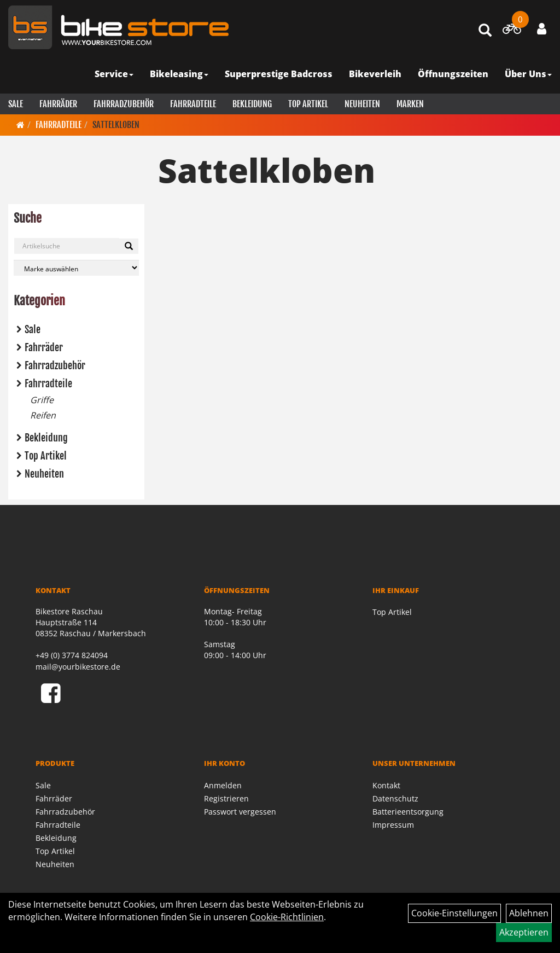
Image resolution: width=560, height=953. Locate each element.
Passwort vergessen (240, 812)
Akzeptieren (524, 932)
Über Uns (528, 74)
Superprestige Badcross (279, 74)
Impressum (393, 825)
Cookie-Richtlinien (287, 917)
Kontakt (386, 785)
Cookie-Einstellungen (454, 913)
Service (114, 74)
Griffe (42, 400)
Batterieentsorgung (408, 812)
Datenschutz (395, 798)
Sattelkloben (116, 125)
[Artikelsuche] (485, 31)
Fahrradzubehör (124, 104)
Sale (16, 104)
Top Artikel (308, 104)
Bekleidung (252, 104)
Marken (410, 104)
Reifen (43, 415)
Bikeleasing (179, 74)
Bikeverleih (375, 74)
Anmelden (223, 785)
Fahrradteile (193, 104)
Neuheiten (362, 104)
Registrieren (226, 798)
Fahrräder (58, 104)
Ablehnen (529, 913)
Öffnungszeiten (453, 74)
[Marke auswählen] (76, 268)
